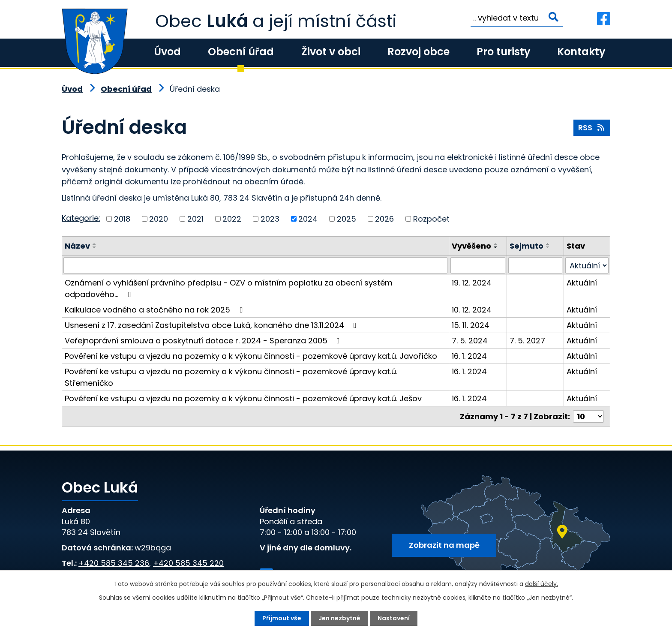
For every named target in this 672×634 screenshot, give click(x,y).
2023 (270, 219)
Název (77, 246)
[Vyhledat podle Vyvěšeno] (478, 265)
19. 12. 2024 (472, 283)
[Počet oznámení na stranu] (588, 416)
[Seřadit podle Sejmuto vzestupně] (548, 244)
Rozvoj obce (418, 52)
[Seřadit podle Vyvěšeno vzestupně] (496, 244)
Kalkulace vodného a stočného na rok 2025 (155, 310)
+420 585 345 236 (114, 563)
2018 (122, 219)
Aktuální (582, 283)
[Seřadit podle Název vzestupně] (95, 244)
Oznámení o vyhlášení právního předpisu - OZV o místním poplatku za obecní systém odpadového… (229, 288)
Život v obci (331, 52)
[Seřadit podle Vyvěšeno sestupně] (496, 247)
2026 (384, 219)
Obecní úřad (241, 52)
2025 (346, 219)
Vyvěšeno (471, 246)
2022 (232, 219)
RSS (592, 128)
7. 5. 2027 (527, 341)
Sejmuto (526, 246)
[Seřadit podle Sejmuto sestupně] (548, 247)
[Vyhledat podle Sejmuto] (535, 265)
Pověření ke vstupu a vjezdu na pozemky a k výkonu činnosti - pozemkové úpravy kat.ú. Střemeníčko (231, 377)
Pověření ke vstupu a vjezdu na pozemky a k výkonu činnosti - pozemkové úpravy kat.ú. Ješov (243, 398)
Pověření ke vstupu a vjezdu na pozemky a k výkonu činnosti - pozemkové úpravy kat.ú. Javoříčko (251, 356)
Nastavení (394, 618)
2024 (308, 219)
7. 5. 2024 (470, 341)
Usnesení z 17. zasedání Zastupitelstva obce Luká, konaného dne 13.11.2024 (212, 325)
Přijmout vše (282, 618)
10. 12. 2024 (472, 310)
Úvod (167, 52)
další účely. (541, 584)
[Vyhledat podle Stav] (587, 265)
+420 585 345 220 (188, 563)
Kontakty (581, 52)
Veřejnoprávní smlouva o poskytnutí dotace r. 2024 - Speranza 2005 (204, 341)
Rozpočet (431, 219)
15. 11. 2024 (471, 325)
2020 (159, 219)
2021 (195, 219)
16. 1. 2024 (469, 356)
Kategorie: (81, 218)
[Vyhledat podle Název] (255, 265)
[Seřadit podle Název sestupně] (95, 247)
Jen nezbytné (339, 618)
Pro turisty (503, 52)
